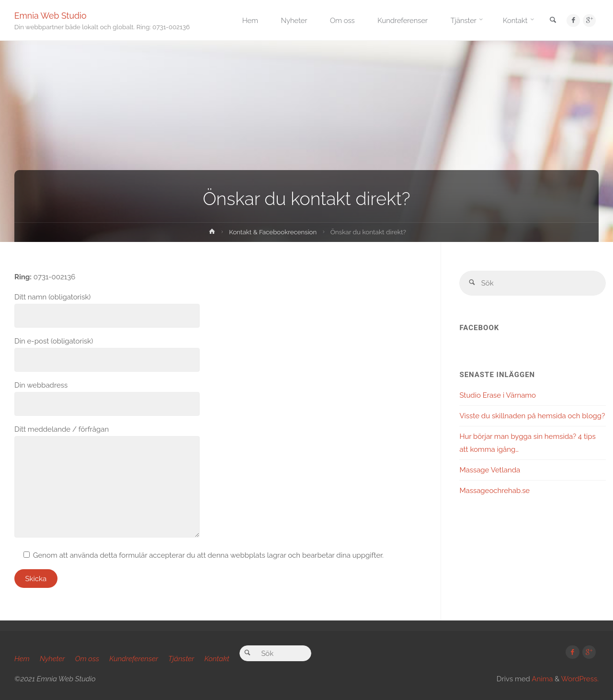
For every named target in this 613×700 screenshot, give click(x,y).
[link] (551, 21)
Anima (541, 679)
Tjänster (182, 659)
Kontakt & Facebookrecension (273, 232)
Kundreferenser (134, 659)
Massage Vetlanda (490, 470)
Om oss (87, 659)
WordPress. (580, 679)
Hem (22, 659)
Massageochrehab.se (494, 491)
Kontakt (217, 659)
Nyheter (52, 659)
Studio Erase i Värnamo (498, 396)
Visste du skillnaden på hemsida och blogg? (532, 416)
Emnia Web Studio (51, 16)
